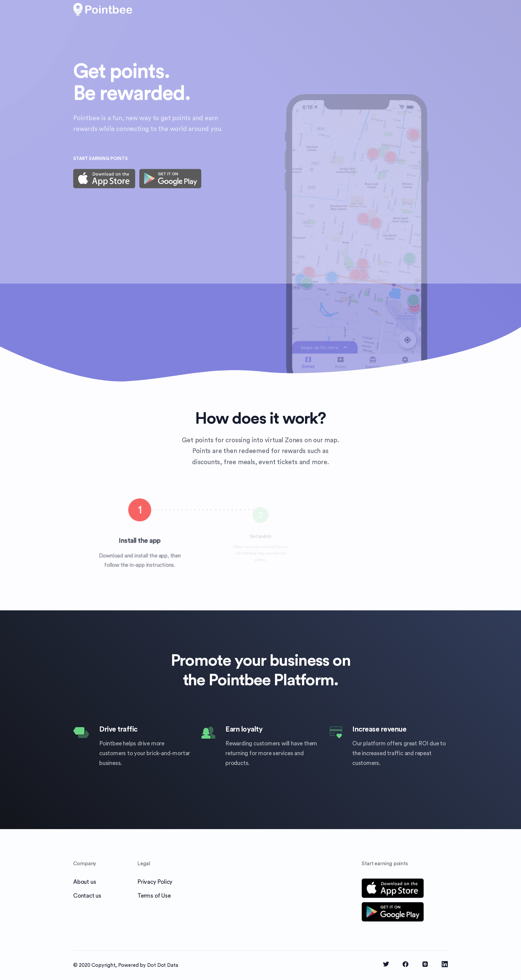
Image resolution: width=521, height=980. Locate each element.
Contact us (87, 896)
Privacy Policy (155, 882)
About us (85, 882)
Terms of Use (154, 896)
